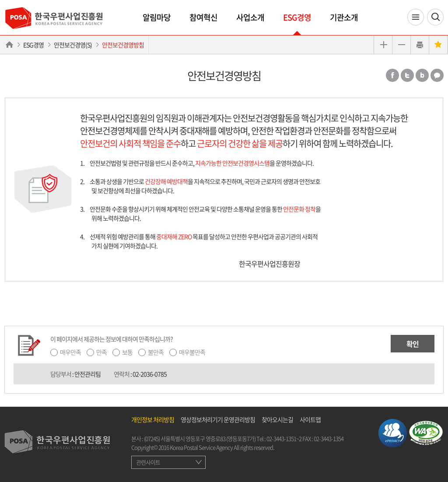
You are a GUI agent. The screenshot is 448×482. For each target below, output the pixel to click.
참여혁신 (203, 17)
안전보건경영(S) (73, 45)
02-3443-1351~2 (284, 438)
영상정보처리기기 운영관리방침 (218, 419)
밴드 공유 (422, 75)
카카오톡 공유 (437, 75)
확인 (413, 344)
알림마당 (157, 17)
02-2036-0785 (150, 374)
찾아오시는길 (277, 419)
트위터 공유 (407, 75)
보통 (127, 352)
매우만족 (70, 352)
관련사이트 (148, 462)
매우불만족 (192, 352)
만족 (101, 352)
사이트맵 (310, 419)
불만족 (156, 352)
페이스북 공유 (392, 75)
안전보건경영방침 (123, 45)
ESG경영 (297, 17)
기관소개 (344, 17)
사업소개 (250, 17)
